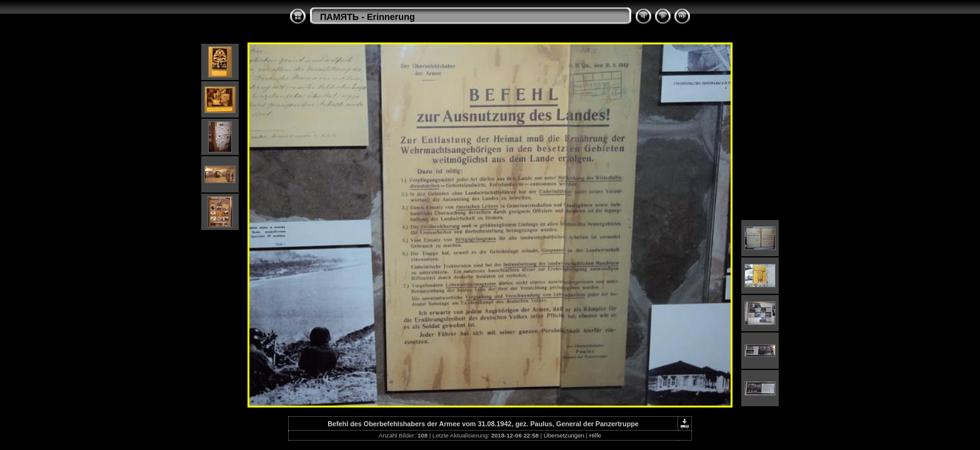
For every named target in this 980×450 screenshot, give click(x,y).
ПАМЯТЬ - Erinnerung (367, 17)
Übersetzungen (564, 435)
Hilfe (595, 435)
